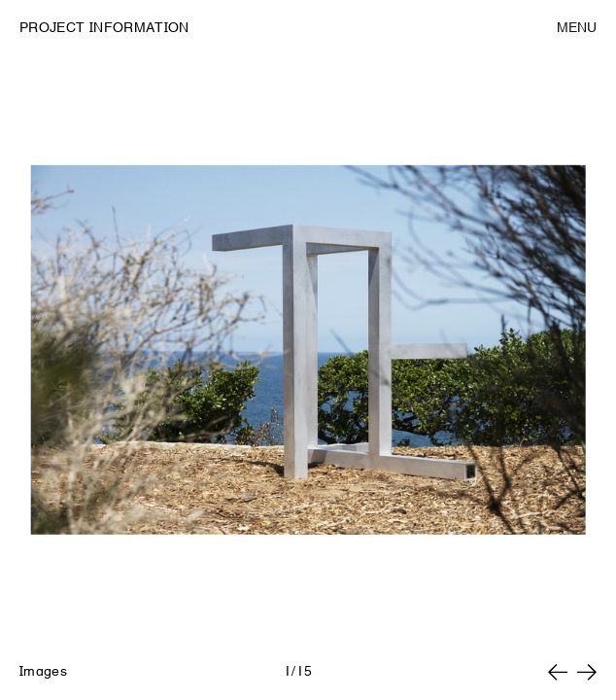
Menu (577, 27)
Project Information (104, 27)
